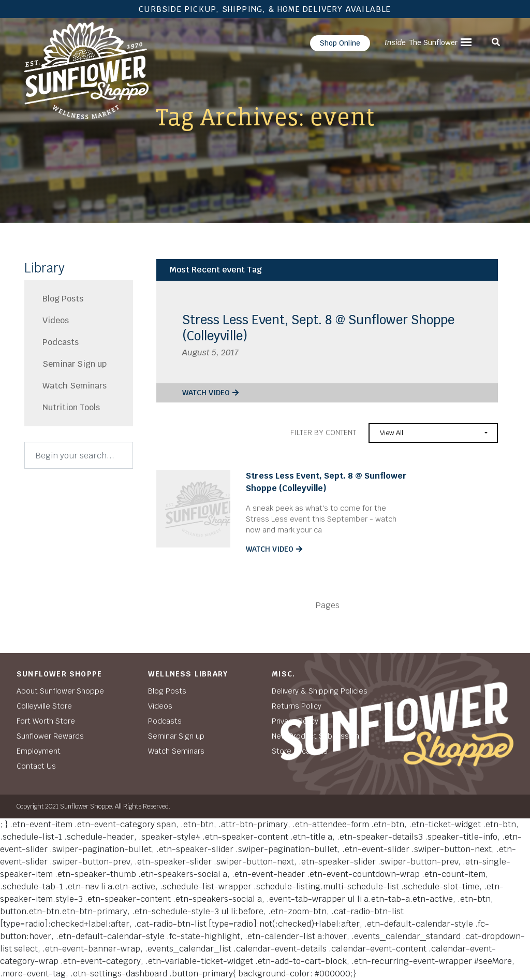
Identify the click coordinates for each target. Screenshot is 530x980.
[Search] (79, 455)
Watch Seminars (75, 386)
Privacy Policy (295, 721)
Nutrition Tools (71, 407)
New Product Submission (315, 736)
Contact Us (36, 766)
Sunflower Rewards (50, 736)
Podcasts (61, 342)
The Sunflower (421, 42)
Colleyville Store (44, 706)
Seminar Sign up (75, 364)
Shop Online (340, 43)
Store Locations (300, 751)
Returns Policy (297, 706)
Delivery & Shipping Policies (320, 691)
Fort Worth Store (46, 721)
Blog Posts (63, 299)
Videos (56, 320)
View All (392, 433)
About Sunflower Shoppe (60, 691)
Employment (39, 751)
